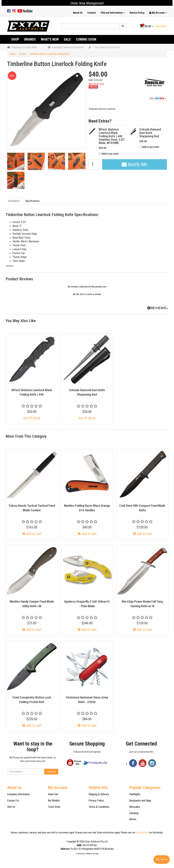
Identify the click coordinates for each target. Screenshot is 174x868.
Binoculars (135, 807)
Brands (30, 39)
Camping (134, 813)
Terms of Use (142, 833)
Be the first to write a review (87, 294)
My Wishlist (54, 801)
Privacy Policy (96, 801)
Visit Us (11, 807)
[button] (87, 294)
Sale (67, 39)
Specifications (32, 201)
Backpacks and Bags (140, 801)
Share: (158, 98)
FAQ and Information (113, 13)
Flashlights (135, 794)
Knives (133, 819)
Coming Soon (86, 39)
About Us (78, 13)
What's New (50, 39)
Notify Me (134, 164)
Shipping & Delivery (99, 794)
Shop (15, 39)
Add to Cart (32, 534)
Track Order (54, 807)
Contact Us (13, 801)
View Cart (53, 794)
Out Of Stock (32, 418)
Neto (97, 854)
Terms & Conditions (99, 807)
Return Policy (137, 13)
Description (14, 201)
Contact (92, 13)
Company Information (18, 794)
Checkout (161, 26)
